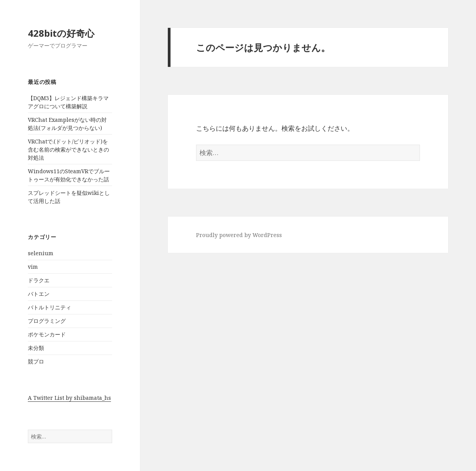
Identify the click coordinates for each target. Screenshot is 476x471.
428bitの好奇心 (61, 33)
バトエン (39, 294)
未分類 (36, 348)
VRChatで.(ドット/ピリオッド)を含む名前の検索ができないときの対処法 (68, 149)
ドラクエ (39, 280)
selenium (41, 253)
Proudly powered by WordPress (239, 235)
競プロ (36, 361)
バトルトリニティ (49, 307)
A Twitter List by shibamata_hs (69, 398)
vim (33, 267)
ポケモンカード (47, 334)
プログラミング (47, 321)
